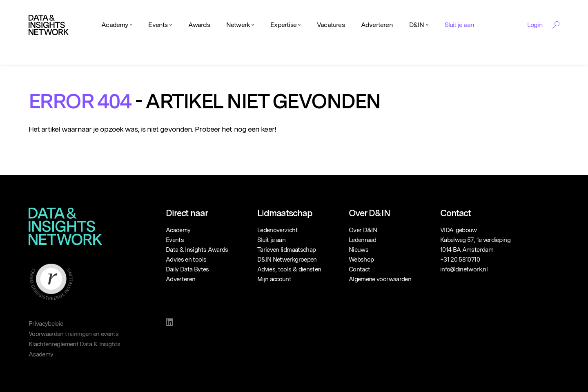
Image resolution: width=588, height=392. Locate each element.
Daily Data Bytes (187, 269)
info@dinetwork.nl (464, 269)
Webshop (361, 260)
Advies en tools (186, 260)
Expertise (283, 25)
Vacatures (331, 25)
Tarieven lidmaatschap (286, 250)
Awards (199, 25)
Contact (359, 269)
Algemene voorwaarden (380, 279)
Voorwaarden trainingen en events (73, 334)
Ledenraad (362, 240)
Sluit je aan (459, 25)
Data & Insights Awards (197, 250)
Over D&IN (363, 230)
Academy (115, 25)
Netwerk (238, 25)
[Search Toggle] (556, 25)
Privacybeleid (46, 324)
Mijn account (274, 279)
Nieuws (359, 250)
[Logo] (49, 25)
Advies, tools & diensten (289, 269)
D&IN (417, 25)
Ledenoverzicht (277, 230)
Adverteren (377, 25)
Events (158, 25)
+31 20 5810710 (460, 260)
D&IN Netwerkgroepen (287, 260)
